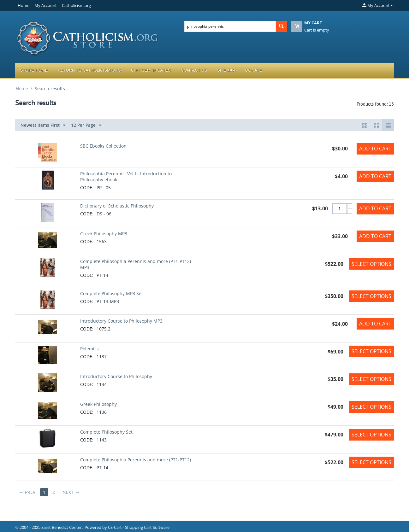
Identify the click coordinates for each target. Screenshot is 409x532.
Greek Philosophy (98, 404)
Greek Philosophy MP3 (104, 234)
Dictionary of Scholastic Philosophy (117, 206)
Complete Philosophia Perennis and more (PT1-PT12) (136, 460)
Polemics (89, 349)
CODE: (87, 187)
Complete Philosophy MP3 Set (112, 293)
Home (24, 5)
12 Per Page (86, 125)
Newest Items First (43, 125)
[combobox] (230, 26)
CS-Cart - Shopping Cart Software (139, 527)
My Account (46, 5)
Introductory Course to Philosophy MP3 (121, 321)
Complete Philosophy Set (106, 432)
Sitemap (226, 70)
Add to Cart (375, 149)
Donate (254, 70)
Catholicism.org (76, 5)
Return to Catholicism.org (89, 70)
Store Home (34, 70)
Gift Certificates (151, 70)
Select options (371, 264)
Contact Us (194, 70)
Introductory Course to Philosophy (116, 376)
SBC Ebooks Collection (103, 146)
